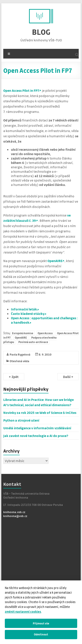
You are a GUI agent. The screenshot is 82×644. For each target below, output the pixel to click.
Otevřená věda (19, 361)
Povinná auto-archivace (33, 342)
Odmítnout (41, 634)
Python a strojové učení (21, 420)
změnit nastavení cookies (23, 612)
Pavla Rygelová (20, 354)
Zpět (14, 377)
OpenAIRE (55, 261)
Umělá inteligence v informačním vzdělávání (37, 428)
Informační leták (24, 309)
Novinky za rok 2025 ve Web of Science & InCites (40, 413)
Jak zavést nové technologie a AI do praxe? (36, 436)
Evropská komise (23, 333)
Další (68, 377)
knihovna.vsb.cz (14, 512)
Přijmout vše (41, 623)
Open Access (45, 333)
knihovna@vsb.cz (15, 516)
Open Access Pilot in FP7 (21, 90)
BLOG (41, 32)
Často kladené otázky (28, 314)
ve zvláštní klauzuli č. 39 (37, 218)
